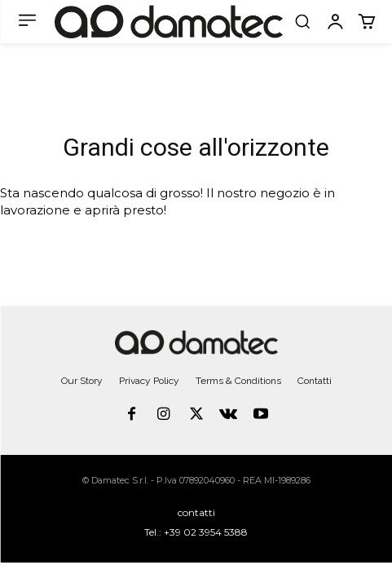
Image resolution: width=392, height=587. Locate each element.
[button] (302, 21)
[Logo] (169, 22)
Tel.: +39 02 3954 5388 (196, 532)
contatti (196, 512)
